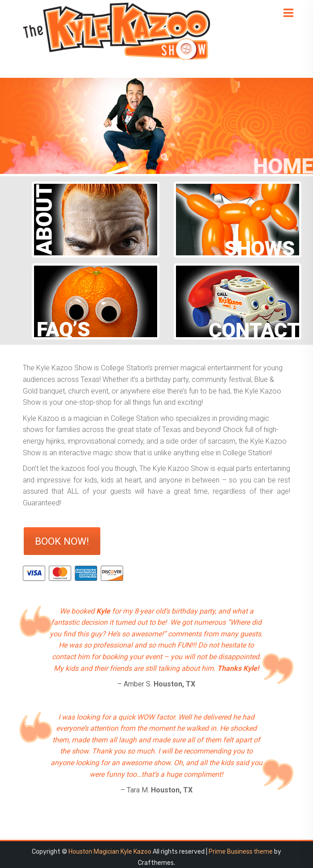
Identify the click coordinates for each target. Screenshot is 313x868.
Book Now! (62, 541)
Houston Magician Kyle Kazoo (110, 851)
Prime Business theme (241, 851)
